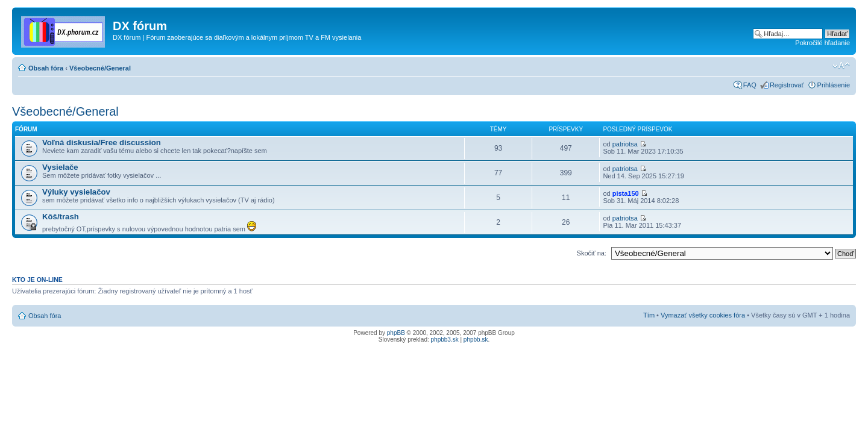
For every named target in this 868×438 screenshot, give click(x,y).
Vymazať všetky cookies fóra (703, 315)
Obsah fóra (46, 68)
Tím (649, 315)
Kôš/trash (61, 217)
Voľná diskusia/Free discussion (102, 142)
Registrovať (787, 85)
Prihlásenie (834, 85)
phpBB (396, 333)
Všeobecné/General (100, 68)
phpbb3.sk (445, 339)
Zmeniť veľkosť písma (841, 66)
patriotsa (625, 144)
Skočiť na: (592, 253)
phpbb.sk (476, 339)
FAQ (750, 85)
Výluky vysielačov (76, 192)
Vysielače (60, 167)
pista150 (626, 193)
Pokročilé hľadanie (822, 43)
